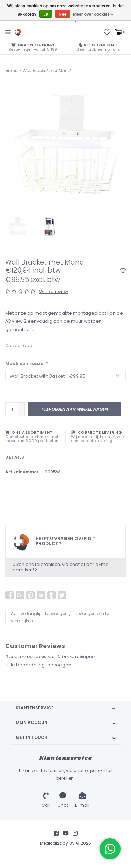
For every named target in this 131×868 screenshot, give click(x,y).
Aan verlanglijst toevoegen (39, 613)
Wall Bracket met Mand (46, 70)
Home (11, 70)
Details (15, 457)
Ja (46, 14)
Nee (63, 14)
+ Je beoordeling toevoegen (38, 665)
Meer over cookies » (93, 14)
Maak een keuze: (27, 364)
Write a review (54, 291)
